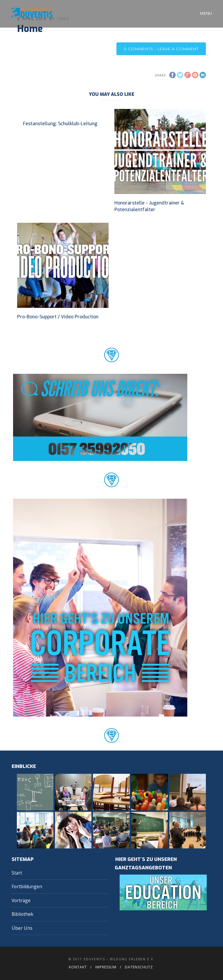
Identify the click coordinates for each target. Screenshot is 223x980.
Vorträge (21, 900)
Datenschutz (139, 967)
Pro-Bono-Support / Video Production (58, 317)
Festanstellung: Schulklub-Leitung (60, 124)
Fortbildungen (27, 886)
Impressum (106, 967)
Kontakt (78, 967)
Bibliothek (23, 914)
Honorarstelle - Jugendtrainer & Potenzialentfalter (149, 206)
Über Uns (22, 928)
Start (17, 873)
